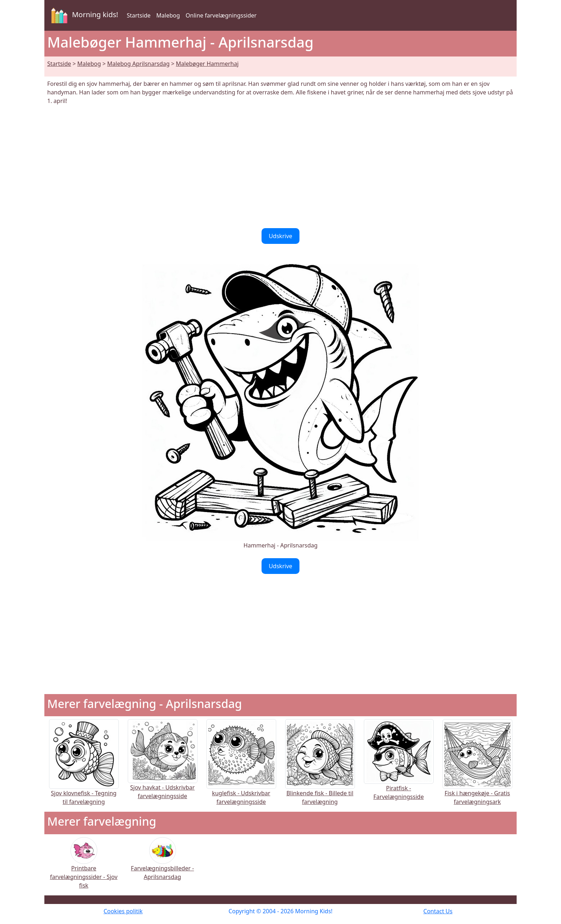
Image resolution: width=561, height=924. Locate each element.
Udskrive (280, 236)
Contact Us (438, 911)
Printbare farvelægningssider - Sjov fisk (84, 868)
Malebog (168, 15)
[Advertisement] (280, 167)
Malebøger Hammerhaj (207, 64)
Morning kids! (83, 15)
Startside (139, 15)
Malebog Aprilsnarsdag (139, 64)
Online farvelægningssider (221, 15)
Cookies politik (123, 911)
